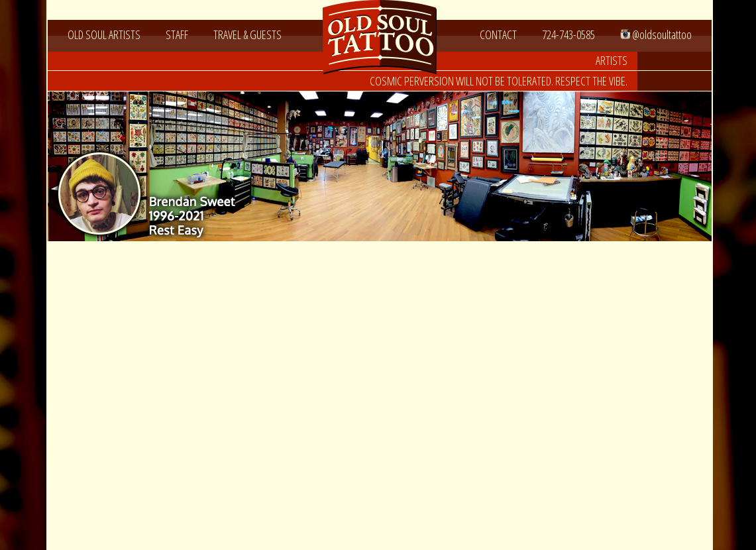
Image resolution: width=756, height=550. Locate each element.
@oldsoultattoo (656, 34)
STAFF (177, 34)
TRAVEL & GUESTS (247, 34)
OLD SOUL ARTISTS (104, 34)
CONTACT (498, 34)
